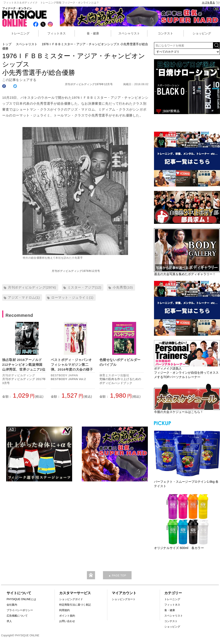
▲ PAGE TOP (117, 576)
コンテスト (165, 33)
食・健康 (93, 33)
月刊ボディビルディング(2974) (32, 287)
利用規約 (64, 610)
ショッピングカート (124, 599)
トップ (7, 44)
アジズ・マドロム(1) (24, 297)
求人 (9, 621)
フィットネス (57, 33)
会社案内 (12, 605)
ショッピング (202, 33)
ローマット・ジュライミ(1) (72, 297)
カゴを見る (211, 3)
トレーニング (20, 33)
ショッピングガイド (71, 599)
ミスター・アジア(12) (84, 287)
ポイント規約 (67, 616)
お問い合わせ (67, 621)
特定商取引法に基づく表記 (75, 605)
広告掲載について (17, 616)
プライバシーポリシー (20, 610)
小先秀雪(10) (123, 287)
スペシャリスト (129, 33)
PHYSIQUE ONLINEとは (21, 599)
